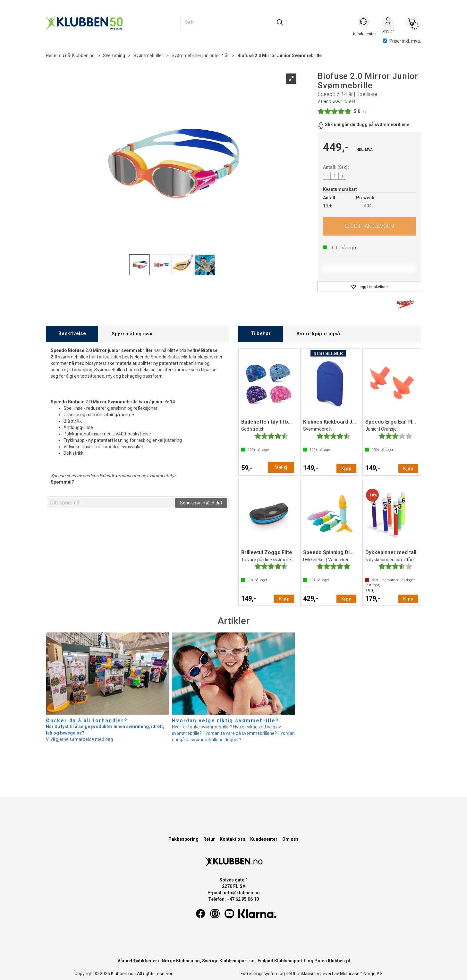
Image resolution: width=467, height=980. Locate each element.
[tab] (72, 334)
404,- (369, 206)
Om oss (290, 839)
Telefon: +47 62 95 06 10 (234, 899)
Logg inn (388, 23)
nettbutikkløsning (303, 974)
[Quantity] (335, 176)
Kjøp (369, 226)
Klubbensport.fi (290, 961)
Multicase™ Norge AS (361, 974)
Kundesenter (264, 839)
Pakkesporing (183, 839)
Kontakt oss (233, 839)
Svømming (114, 56)
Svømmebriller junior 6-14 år (200, 56)
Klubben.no (83, 56)
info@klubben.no (242, 893)
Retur (209, 839)
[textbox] (111, 503)
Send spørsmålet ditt (201, 503)
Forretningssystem (260, 974)
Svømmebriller (148, 56)
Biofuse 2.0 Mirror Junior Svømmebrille (280, 56)
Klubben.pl (339, 961)
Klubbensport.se (237, 961)
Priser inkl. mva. (402, 41)
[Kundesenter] (364, 22)
